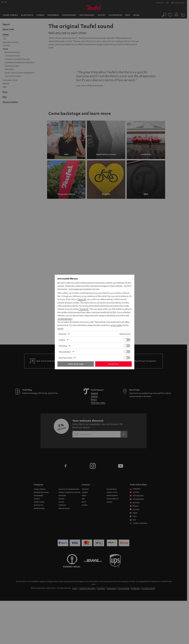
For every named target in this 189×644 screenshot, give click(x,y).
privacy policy (117, 325)
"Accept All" (84, 309)
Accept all (113, 364)
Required (62, 334)
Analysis (62, 339)
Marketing (63, 345)
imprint (60, 328)
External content (66, 357)
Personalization (65, 351)
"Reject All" (82, 300)
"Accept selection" (65, 319)
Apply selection (76, 364)
